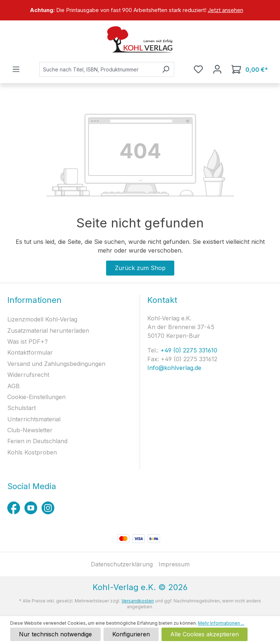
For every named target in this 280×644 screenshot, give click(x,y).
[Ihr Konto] (217, 69)
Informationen (34, 300)
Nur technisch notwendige (55, 634)
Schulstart (22, 408)
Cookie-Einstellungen (36, 397)
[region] (140, 10)
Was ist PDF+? (28, 341)
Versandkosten (138, 601)
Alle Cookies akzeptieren (205, 634)
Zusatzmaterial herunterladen (48, 331)
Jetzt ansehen (225, 10)
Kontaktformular (30, 352)
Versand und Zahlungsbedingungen (56, 364)
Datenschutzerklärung (122, 564)
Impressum (174, 564)
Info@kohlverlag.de (174, 368)
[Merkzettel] (198, 69)
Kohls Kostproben (32, 452)
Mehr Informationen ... (221, 623)
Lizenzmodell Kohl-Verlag (42, 319)
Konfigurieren (131, 634)
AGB (13, 386)
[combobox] (98, 69)
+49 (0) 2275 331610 (188, 350)
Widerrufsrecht (28, 375)
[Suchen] (166, 69)
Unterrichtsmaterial (34, 419)
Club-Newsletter (30, 430)
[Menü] (16, 69)
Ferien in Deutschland (37, 441)
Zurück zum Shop (140, 268)
